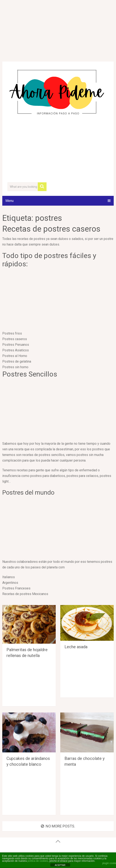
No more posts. (58, 826)
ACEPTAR (60, 865)
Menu (9, 201)
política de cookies (38, 861)
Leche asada (76, 647)
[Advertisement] (58, 149)
